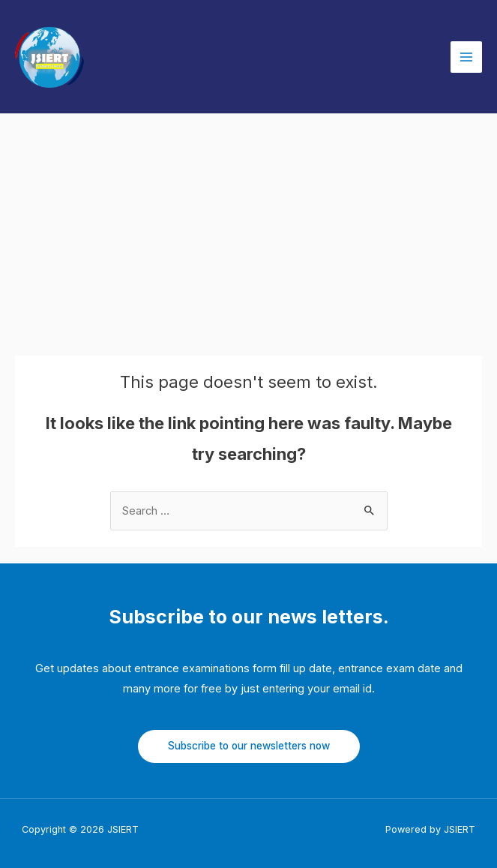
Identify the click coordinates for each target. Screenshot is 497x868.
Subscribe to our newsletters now (249, 746)
